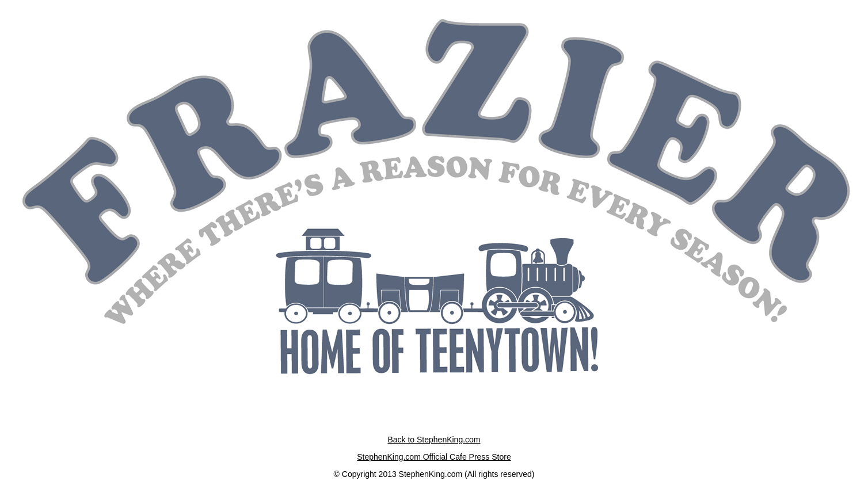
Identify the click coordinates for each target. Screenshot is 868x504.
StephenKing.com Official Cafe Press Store (434, 457)
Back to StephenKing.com (434, 440)
